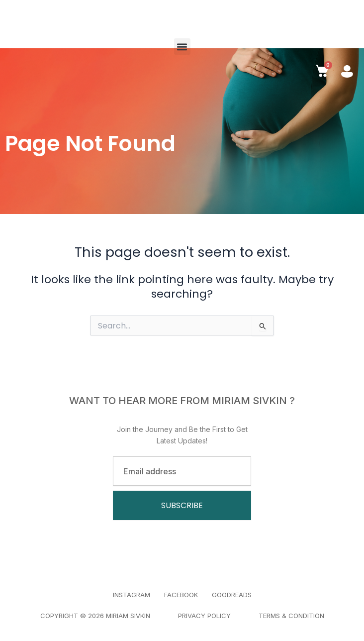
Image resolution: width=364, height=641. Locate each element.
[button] (182, 47)
